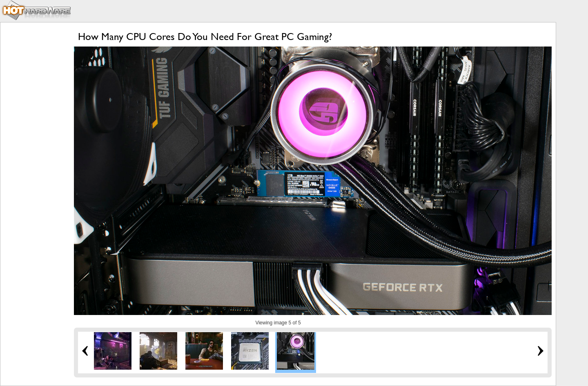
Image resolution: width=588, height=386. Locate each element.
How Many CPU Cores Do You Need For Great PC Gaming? (205, 37)
